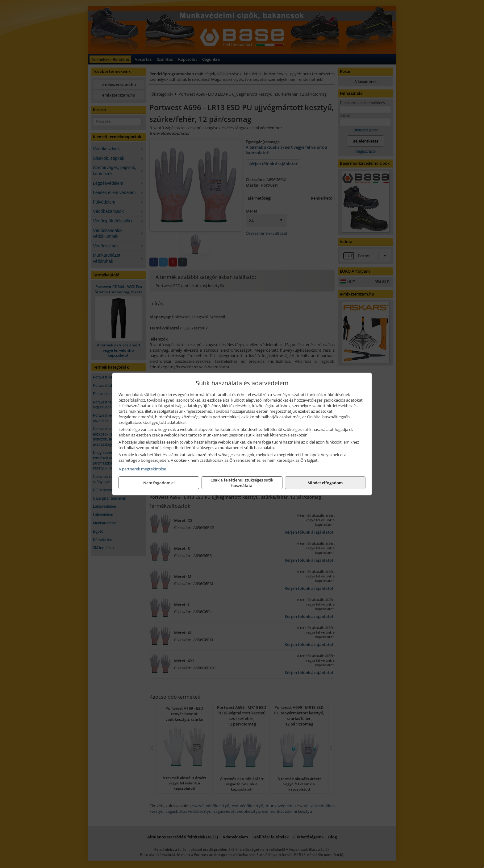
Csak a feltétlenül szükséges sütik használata (242, 483)
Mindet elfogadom (325, 483)
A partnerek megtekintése (142, 469)
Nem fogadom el (159, 483)
